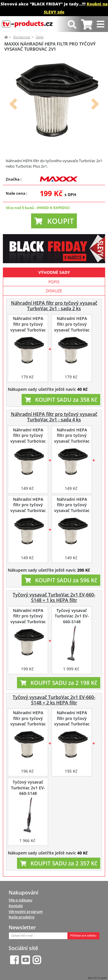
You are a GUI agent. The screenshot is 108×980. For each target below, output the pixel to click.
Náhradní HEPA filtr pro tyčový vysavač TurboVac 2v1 (28, 327)
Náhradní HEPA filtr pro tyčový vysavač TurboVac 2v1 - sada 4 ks (54, 417)
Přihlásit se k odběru (83, 936)
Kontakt (16, 906)
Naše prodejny (22, 917)
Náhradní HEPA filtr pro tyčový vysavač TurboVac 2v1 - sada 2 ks (54, 306)
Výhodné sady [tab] (54, 272)
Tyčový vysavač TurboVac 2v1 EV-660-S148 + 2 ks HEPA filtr (54, 700)
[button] (13, 104)
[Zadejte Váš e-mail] (38, 936)
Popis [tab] (54, 282)
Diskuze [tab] (54, 291)
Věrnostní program (26, 911)
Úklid (40, 37)
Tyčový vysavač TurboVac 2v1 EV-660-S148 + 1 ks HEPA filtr (54, 597)
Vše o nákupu (20, 900)
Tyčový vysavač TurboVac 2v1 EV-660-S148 (72, 616)
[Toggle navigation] (101, 24)
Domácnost (22, 37)
